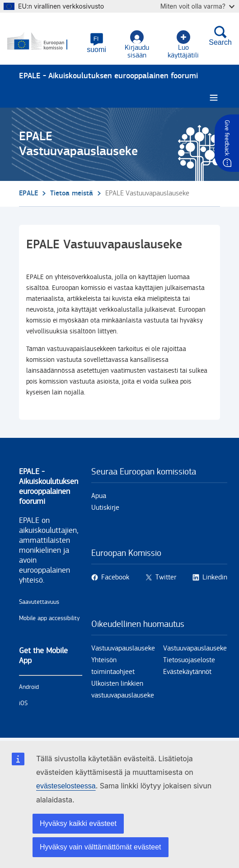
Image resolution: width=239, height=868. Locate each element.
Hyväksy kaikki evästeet (78, 823)
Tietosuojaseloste (189, 660)
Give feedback (227, 138)
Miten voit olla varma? (197, 6)
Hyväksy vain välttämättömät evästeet (101, 847)
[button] (96, 43)
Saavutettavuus (39, 602)
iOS (23, 703)
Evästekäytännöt (187, 672)
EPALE (28, 193)
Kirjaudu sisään (137, 45)
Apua (99, 496)
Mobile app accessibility (49, 618)
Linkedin (215, 577)
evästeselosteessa (66, 786)
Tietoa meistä (72, 193)
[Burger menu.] (214, 98)
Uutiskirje (105, 508)
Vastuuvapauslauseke (123, 648)
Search (220, 36)
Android (29, 687)
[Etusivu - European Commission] (44, 42)
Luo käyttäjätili (183, 45)
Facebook (115, 577)
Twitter (166, 577)
